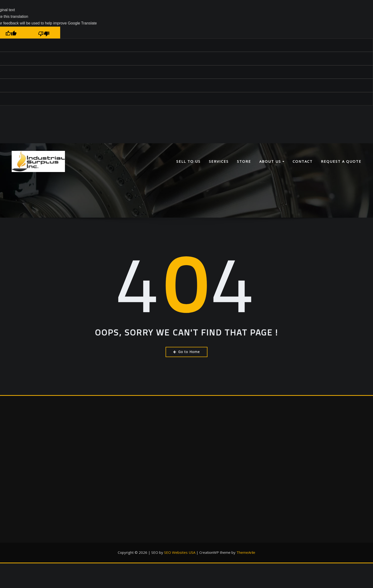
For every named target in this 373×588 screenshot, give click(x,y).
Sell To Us (188, 161)
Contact (303, 161)
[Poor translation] (44, 33)
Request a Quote (341, 161)
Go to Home (186, 352)
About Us (272, 161)
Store (244, 161)
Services (219, 161)
